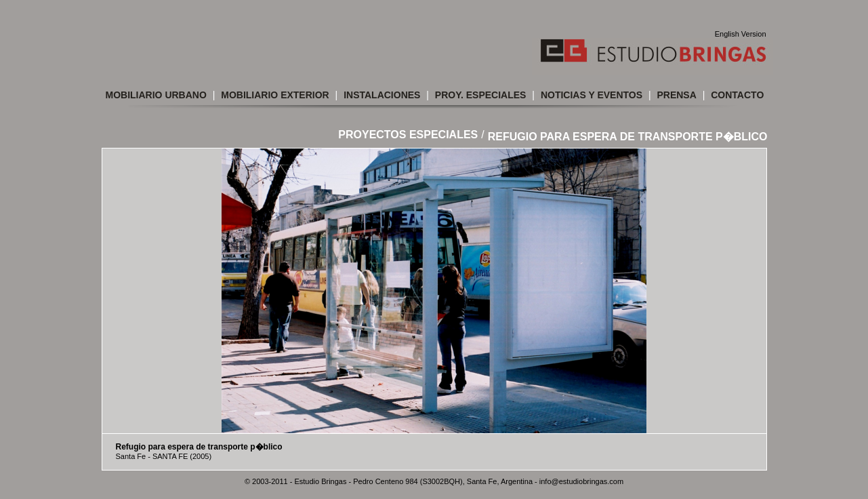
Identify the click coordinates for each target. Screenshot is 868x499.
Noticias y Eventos (592, 95)
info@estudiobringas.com (581, 481)
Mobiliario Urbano (156, 95)
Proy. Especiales (481, 95)
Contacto (737, 95)
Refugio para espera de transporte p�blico (628, 137)
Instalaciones (382, 95)
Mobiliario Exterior (275, 95)
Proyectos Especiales (408, 135)
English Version (741, 34)
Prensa (676, 95)
